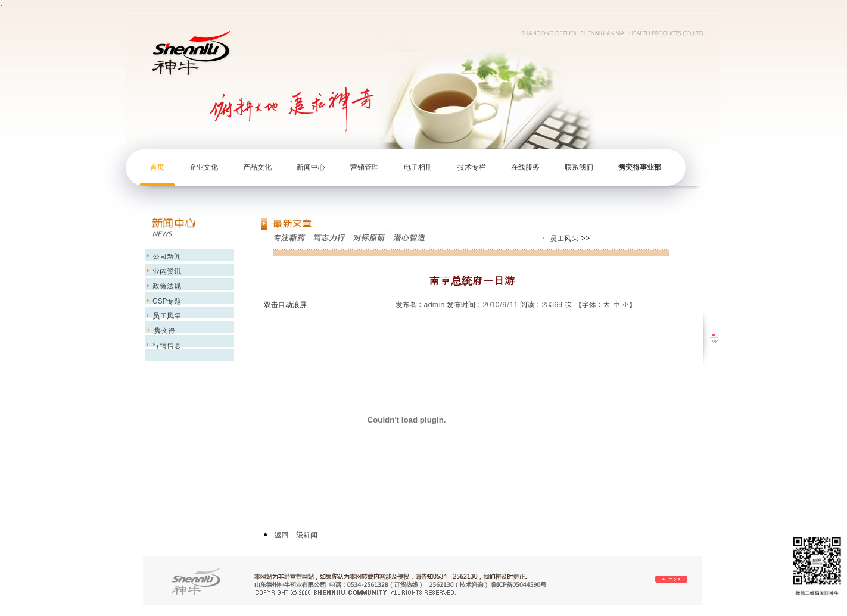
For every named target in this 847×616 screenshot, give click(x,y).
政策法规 (166, 285)
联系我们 (579, 167)
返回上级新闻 (296, 534)
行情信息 (166, 345)
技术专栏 (472, 167)
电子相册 (418, 167)
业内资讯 (166, 271)
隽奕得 (163, 330)
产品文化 (257, 167)
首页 (157, 167)
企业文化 (204, 167)
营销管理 (365, 167)
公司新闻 (166, 256)
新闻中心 (311, 167)
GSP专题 (166, 300)
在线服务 (525, 167)
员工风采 (564, 238)
